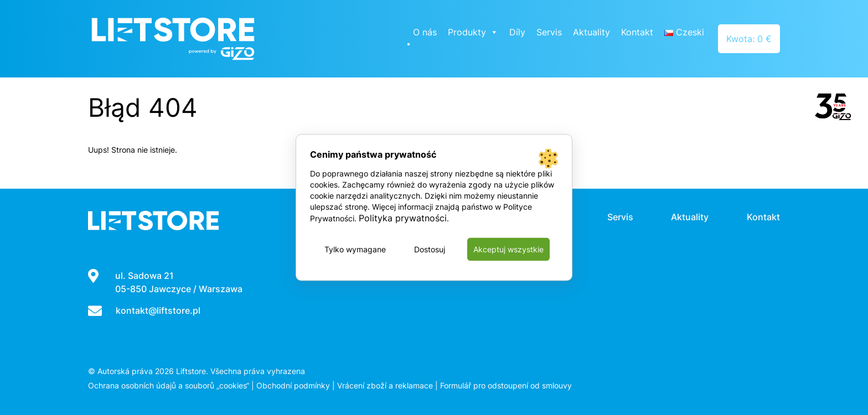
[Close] (409, 44)
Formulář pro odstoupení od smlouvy (506, 385)
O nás (425, 32)
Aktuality (591, 32)
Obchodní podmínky (293, 385)
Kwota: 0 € (749, 39)
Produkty (473, 32)
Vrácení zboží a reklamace (385, 385)
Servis (549, 32)
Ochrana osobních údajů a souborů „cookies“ (169, 385)
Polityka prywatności (403, 218)
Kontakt (637, 32)
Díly (517, 32)
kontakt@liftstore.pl (158, 310)
